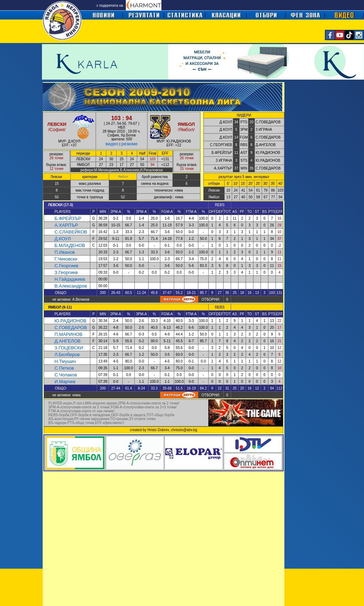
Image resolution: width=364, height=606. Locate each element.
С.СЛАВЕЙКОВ (71, 232)
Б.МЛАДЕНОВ (70, 245)
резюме (129, 144)
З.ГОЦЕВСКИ (69, 348)
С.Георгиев (66, 266)
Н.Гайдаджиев (70, 279)
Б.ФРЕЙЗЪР (68, 218)
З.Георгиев (66, 272)
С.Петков (64, 368)
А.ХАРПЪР (66, 225)
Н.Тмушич (65, 361)
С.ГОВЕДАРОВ (71, 328)
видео (112, 144)
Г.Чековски (66, 259)
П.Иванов (65, 252)
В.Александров (71, 286)
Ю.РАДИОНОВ (70, 321)
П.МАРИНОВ (68, 334)
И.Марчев (65, 382)
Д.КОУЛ (63, 239)
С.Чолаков (66, 375)
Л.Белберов (67, 355)
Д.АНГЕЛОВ (68, 341)
